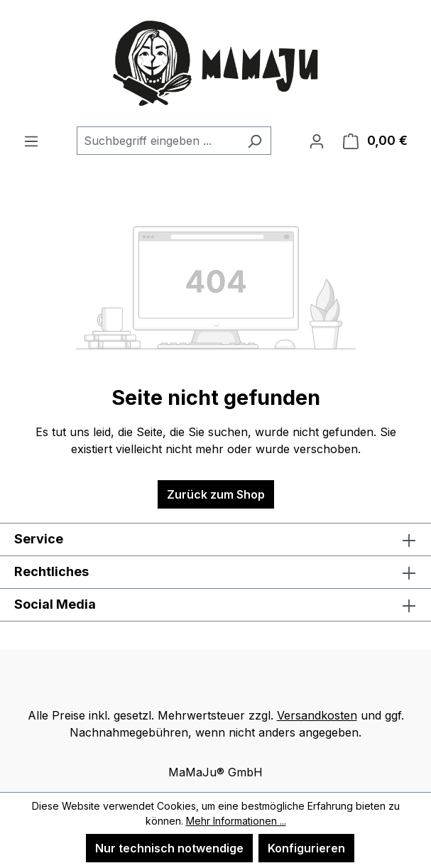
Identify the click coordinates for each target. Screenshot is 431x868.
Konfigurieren (306, 848)
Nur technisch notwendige (169, 848)
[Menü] (31, 141)
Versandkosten (317, 715)
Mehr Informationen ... (236, 821)
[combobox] (158, 141)
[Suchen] (255, 141)
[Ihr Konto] (317, 141)
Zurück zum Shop (216, 494)
